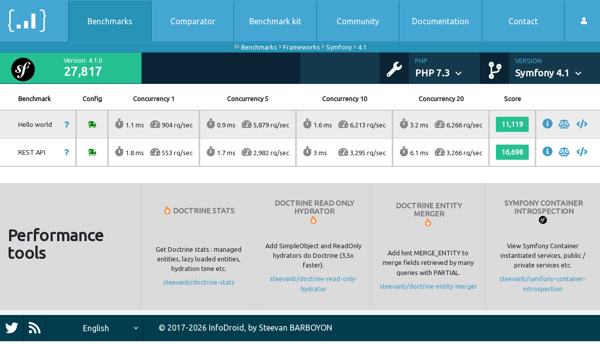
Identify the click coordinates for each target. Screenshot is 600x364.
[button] (447, 68)
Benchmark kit (275, 21)
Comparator (193, 21)
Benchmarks (110, 21)
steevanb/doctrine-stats (199, 282)
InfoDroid (226, 328)
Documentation (441, 21)
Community (358, 21)
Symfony (339, 47)
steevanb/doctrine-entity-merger (428, 286)
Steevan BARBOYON (295, 328)
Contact (523, 21)
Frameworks (302, 47)
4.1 (362, 47)
